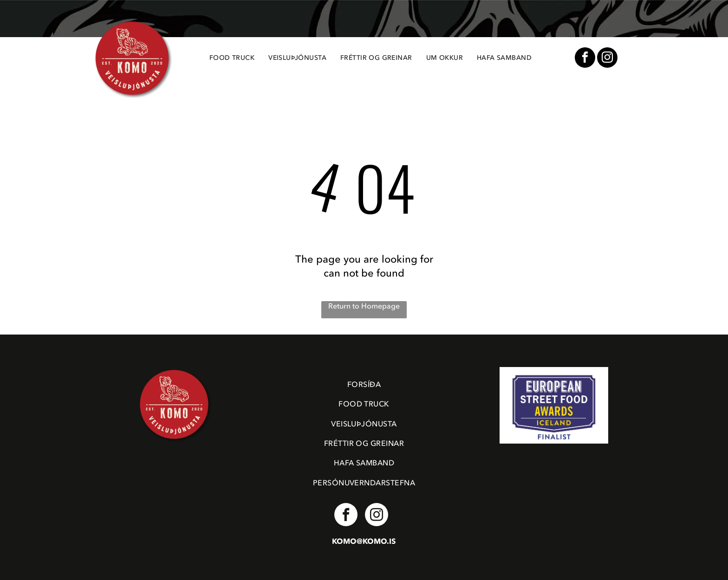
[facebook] (585, 59)
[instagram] (607, 59)
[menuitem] (232, 58)
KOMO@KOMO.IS (364, 541)
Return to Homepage (364, 306)
